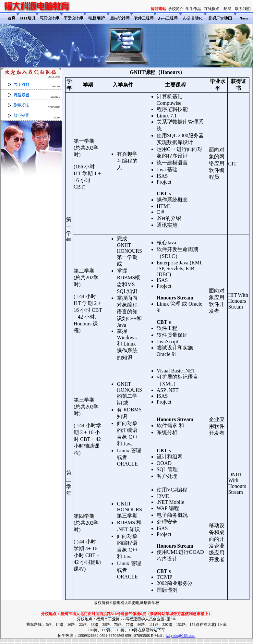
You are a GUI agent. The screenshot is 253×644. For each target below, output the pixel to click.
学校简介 (176, 9)
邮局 (227, 9)
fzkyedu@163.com (181, 636)
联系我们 (243, 9)
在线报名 (212, 9)
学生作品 (193, 9)
